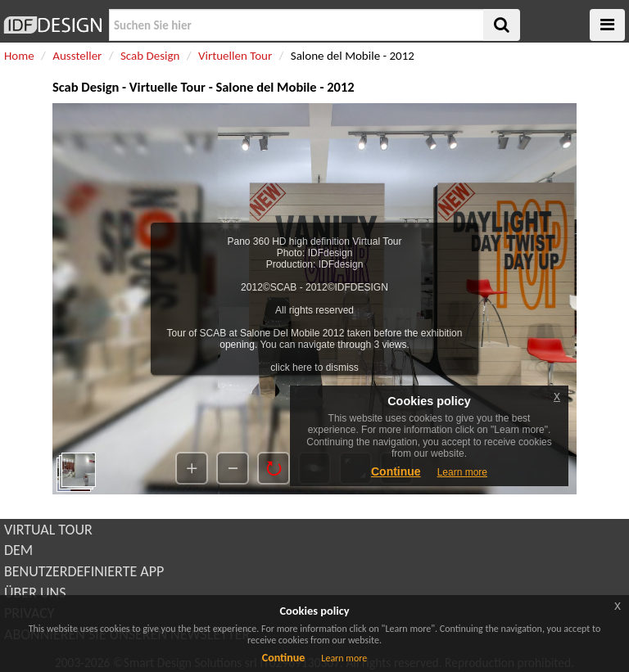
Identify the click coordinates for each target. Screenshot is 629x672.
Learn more (344, 658)
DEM (18, 550)
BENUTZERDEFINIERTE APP (84, 571)
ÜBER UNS (35, 593)
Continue (284, 658)
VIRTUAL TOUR (48, 530)
